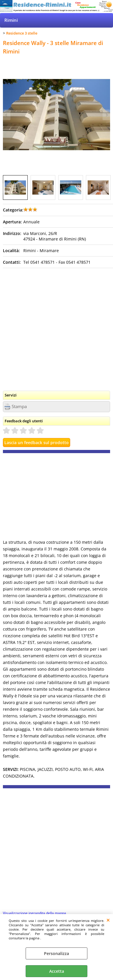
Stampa (19, 406)
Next (106, 188)
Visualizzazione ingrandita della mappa (35, 913)
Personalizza (57, 953)
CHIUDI (108, 920)
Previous (7, 188)
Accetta (57, 971)
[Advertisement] (57, 327)
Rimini (11, 20)
